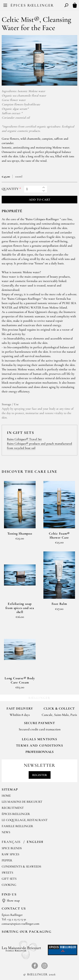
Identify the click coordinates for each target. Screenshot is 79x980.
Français (12, 842)
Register (40, 775)
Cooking (9, 885)
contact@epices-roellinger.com (21, 924)
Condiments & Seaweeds (21, 866)
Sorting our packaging (27, 932)
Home (6, 796)
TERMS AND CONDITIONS (40, 746)
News (6, 832)
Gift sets (9, 879)
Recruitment (13, 808)
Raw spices (10, 854)
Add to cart (40, 200)
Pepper (7, 860)
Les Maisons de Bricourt (22, 802)
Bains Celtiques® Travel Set (24, 439)
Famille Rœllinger (17, 826)
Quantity (10, 189)
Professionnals (39, 752)
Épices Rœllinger (32, 5)
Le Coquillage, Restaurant (25, 820)
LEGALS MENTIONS (40, 739)
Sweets (7, 873)
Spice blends (12, 848)
